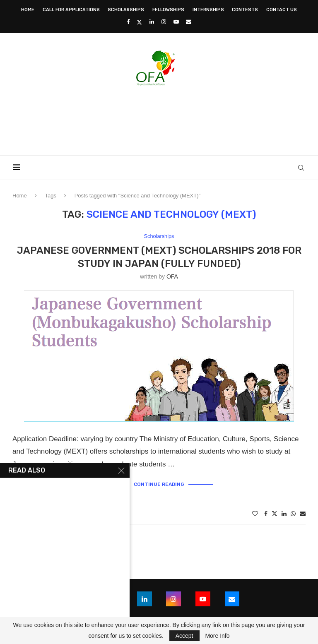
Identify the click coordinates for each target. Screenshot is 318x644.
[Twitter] (139, 22)
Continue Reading (159, 485)
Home (28, 10)
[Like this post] (255, 514)
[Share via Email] (303, 514)
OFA (172, 276)
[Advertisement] (159, 118)
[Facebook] (128, 22)
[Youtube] (176, 22)
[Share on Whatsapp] (293, 514)
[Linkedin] (152, 22)
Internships (208, 10)
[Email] (189, 22)
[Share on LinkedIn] (284, 514)
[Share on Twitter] (275, 513)
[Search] (301, 168)
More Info (217, 636)
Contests (245, 10)
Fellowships (168, 10)
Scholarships (126, 10)
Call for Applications (71, 10)
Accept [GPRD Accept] (184, 636)
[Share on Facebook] (266, 514)
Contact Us (282, 10)
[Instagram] (164, 22)
